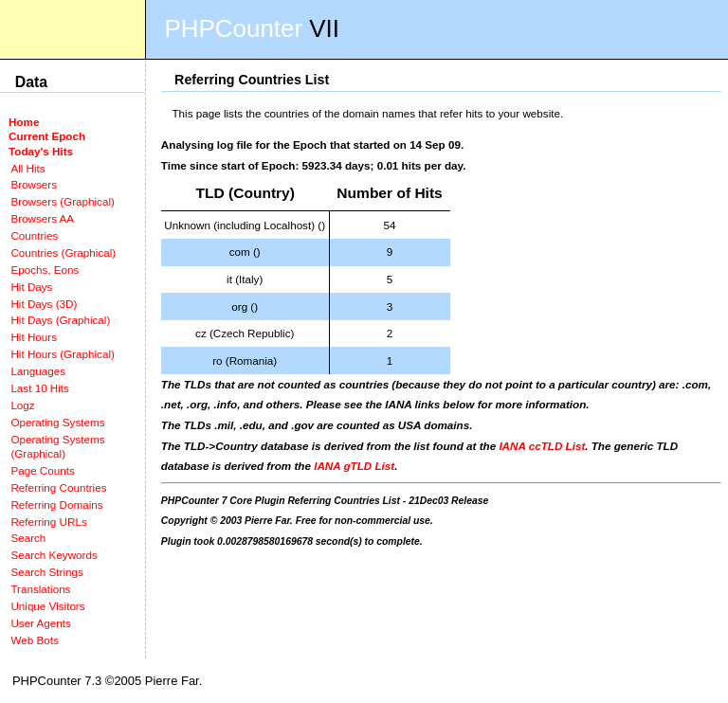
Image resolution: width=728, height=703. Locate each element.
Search (28, 538)
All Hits (27, 168)
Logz (22, 405)
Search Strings (46, 572)
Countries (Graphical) (63, 252)
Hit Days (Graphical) (60, 320)
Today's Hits (41, 151)
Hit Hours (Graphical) (62, 354)
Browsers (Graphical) (62, 201)
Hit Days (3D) (44, 304)
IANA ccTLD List (542, 446)
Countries (34, 235)
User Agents (41, 623)
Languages (38, 371)
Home (24, 122)
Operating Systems (57, 422)
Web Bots (34, 640)
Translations (40, 589)
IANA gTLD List (354, 466)
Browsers (34, 184)
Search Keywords (54, 555)
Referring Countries (58, 487)
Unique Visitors (47, 606)
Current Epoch (47, 136)
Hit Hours (34, 337)
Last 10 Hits (40, 388)
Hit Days (31, 287)
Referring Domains (56, 505)
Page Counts (42, 470)
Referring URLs (48, 522)
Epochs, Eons (45, 270)
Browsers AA (42, 218)
